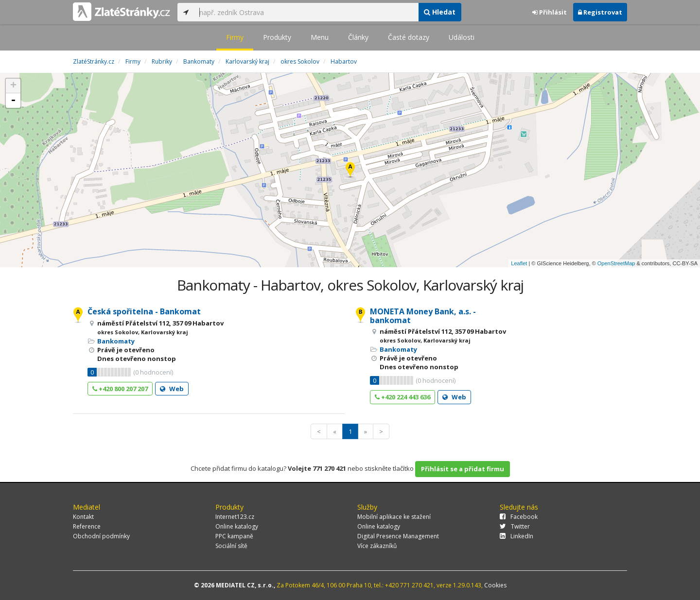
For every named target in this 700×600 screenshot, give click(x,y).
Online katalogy (237, 526)
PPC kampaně (234, 536)
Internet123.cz (235, 517)
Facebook (519, 517)
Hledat (440, 12)
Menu (320, 37)
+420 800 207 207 (120, 389)
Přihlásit (550, 12)
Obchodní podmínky (101, 536)
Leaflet (519, 263)
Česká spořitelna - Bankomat (144, 311)
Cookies (495, 585)
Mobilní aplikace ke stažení (394, 517)
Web (172, 389)
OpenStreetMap (616, 263)
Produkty (277, 37)
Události (462, 37)
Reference (87, 526)
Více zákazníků (377, 546)
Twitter (515, 526)
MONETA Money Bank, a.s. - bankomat (423, 316)
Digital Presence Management (398, 536)
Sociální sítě (231, 546)
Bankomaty (116, 341)
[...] (306, 12)
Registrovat (600, 12)
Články (358, 37)
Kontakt (83, 517)
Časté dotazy (409, 37)
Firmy (235, 37)
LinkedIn (516, 536)
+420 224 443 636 (402, 397)
